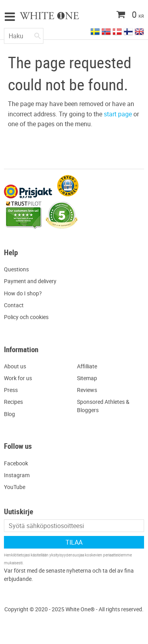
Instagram (17, 475)
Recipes (13, 402)
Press (11, 390)
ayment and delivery (32, 281)
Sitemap (87, 378)
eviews (89, 390)
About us (15, 366)
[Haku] (37, 34)
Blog (9, 414)
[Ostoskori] (114, 15)
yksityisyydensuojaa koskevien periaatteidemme (91, 555)
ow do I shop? (25, 293)
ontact (16, 305)
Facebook (16, 463)
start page (118, 114)
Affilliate (87, 366)
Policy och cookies (26, 317)
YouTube (15, 487)
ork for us (20, 378)
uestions (18, 269)
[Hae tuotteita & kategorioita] (24, 36)
